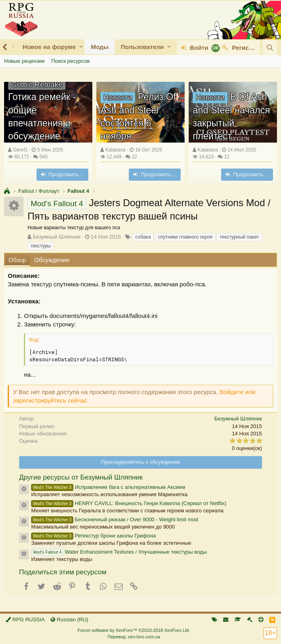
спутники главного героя (185, 237)
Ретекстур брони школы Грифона (94, 536)
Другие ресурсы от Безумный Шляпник (81, 477)
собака (143, 237)
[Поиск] (270, 48)
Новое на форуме (49, 47)
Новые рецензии (24, 61)
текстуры (40, 246)
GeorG (20, 150)
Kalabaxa (115, 150)
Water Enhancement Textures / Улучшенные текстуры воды (119, 552)
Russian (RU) (69, 619)
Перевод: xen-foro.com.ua (134, 637)
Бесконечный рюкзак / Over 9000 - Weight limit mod (115, 519)
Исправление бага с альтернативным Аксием (108, 487)
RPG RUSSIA (25, 619)
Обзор (17, 260)
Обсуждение (52, 260)
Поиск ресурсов (70, 61)
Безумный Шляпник (57, 237)
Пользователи (142, 47)
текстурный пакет (239, 237)
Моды (100, 47)
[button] (81, 47)
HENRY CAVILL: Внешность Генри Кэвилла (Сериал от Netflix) (129, 503)
